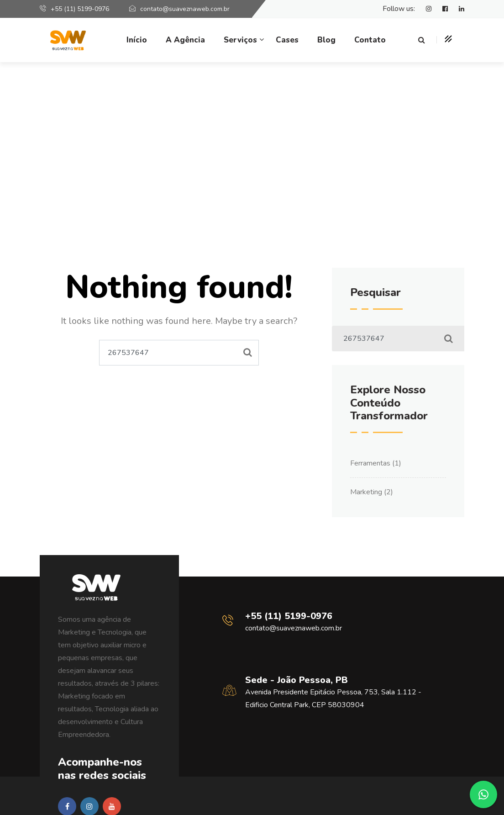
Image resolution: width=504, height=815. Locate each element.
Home (221, 184)
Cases (287, 40)
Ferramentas (370, 463)
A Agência (185, 40)
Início (137, 40)
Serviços (240, 40)
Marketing (366, 492)
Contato (370, 40)
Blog (326, 40)
